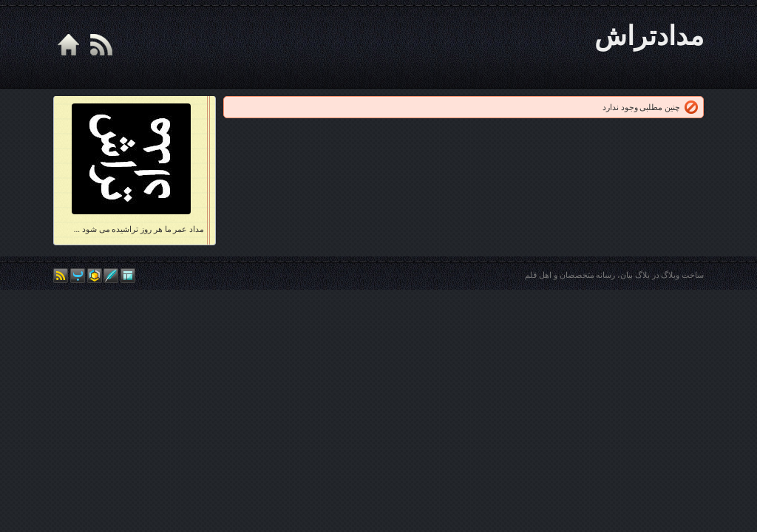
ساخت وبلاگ (682, 275)
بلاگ (642, 275)
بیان (627, 275)
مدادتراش (649, 36)
